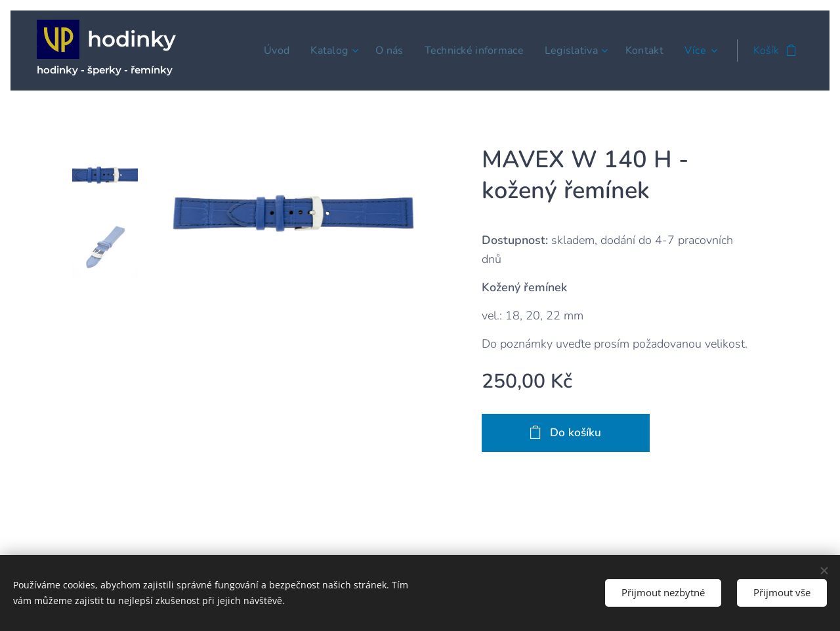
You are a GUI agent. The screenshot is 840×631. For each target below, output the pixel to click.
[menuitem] (262, 51)
